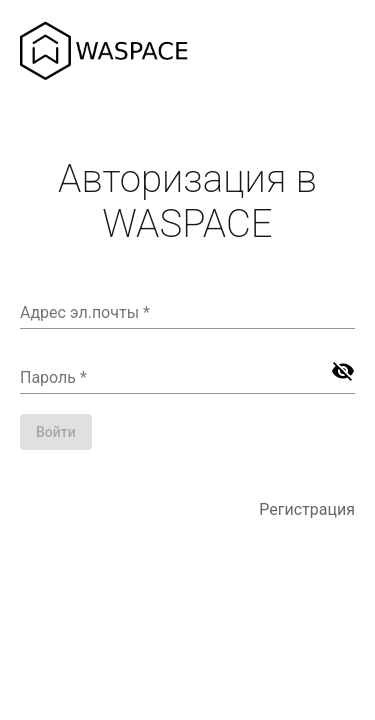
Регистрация (307, 509)
